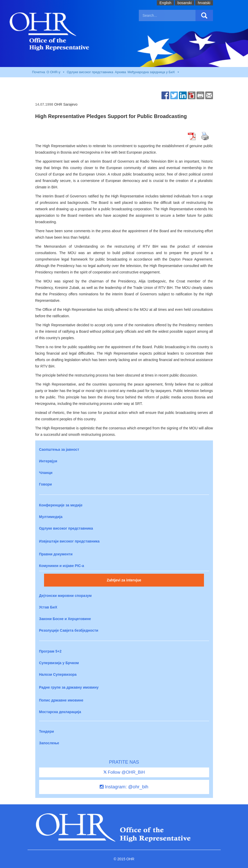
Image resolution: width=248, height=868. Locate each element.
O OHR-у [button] (56, 72)
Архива (121, 72)
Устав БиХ (48, 607)
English (165, 3)
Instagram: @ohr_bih (124, 787)
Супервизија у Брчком (59, 663)
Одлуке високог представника (90, 72)
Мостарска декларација (60, 712)
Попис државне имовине (61, 700)
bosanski (185, 3)
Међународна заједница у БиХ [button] (154, 72)
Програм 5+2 (50, 651)
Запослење (49, 743)
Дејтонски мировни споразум (65, 596)
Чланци (46, 473)
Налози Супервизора (58, 674)
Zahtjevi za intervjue (124, 580)
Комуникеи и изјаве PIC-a (62, 566)
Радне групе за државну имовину (69, 687)
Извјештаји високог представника (69, 541)
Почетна (39, 72)
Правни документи (56, 554)
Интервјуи (48, 461)
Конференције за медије (61, 505)
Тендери (47, 731)
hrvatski (204, 3)
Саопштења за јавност (59, 449)
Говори (46, 484)
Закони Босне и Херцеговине (65, 619)
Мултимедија (51, 517)
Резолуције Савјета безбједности (69, 630)
